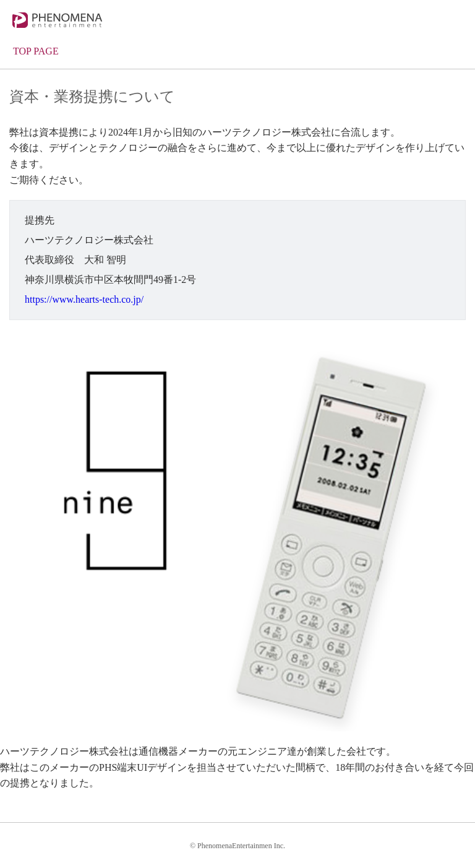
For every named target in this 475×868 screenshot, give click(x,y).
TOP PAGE (36, 51)
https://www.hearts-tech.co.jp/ (84, 299)
